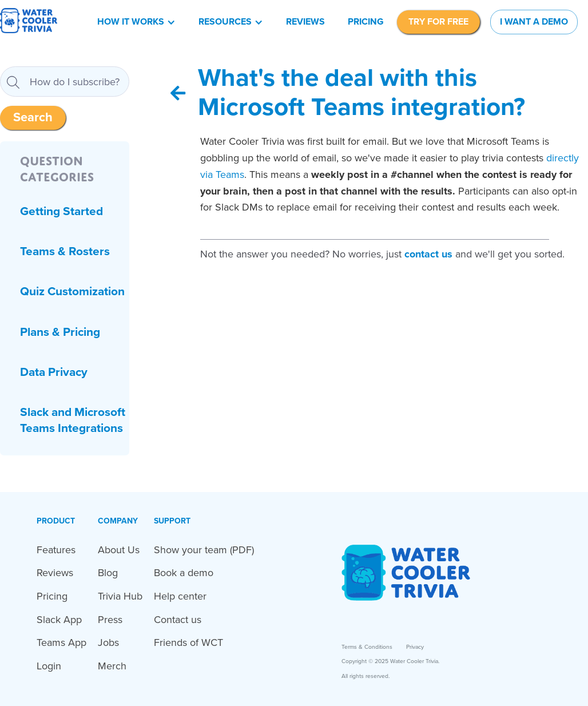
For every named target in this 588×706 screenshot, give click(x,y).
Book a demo (184, 573)
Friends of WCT (188, 642)
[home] (29, 22)
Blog (108, 573)
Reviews (305, 22)
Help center (180, 596)
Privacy (415, 647)
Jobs (108, 642)
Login (49, 666)
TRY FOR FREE (438, 22)
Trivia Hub (120, 596)
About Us (119, 550)
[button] (136, 22)
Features (56, 550)
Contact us (178, 620)
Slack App (59, 620)
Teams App (61, 642)
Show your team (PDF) (204, 550)
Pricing (366, 22)
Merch (112, 666)
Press (110, 620)
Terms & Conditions (367, 647)
